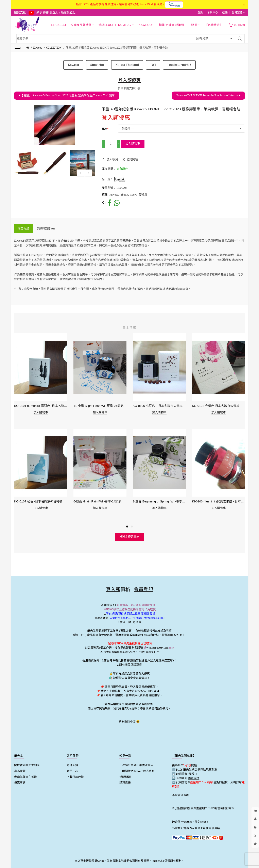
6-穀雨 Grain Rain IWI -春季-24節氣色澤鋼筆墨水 (100, 501)
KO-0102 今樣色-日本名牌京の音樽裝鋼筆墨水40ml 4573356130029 (219, 406)
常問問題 (125, 777)
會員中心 (213, 12)
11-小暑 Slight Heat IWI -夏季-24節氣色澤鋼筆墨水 (100, 406)
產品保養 (20, 771)
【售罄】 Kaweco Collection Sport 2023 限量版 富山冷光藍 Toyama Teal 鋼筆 (67, 95)
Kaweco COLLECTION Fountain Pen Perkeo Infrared (208, 95)
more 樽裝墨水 (130, 537)
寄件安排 (72, 765)
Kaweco (38, 48)
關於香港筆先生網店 (27, 765)
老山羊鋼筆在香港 (25, 777)
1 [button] (127, 527)
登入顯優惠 (129, 80)
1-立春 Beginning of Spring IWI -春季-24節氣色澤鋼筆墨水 (159, 501)
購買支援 (125, 783)
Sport (134, 195)
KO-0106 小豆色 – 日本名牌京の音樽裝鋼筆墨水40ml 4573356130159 (159, 406)
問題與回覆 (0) (46, 229)
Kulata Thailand (127, 65)
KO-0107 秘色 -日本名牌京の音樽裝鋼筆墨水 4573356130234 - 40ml (41, 501)
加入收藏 (112, 159)
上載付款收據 (75, 777)
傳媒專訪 (20, 783)
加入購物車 (133, 144)
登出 (200, 12)
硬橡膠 (143, 195)
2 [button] (132, 527)
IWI (153, 65)
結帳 (225, 12)
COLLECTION (54, 48)
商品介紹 (23, 229)
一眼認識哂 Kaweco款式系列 (137, 771)
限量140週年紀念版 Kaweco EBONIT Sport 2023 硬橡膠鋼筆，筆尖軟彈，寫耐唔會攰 (117, 48)
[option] (27, 163)
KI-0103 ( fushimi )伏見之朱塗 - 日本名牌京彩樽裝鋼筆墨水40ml (219, 501)
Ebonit (124, 195)
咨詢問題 (132, 159)
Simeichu (97, 65)
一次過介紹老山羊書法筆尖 (136, 765)
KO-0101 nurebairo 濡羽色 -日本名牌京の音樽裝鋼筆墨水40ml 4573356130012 (41, 406)
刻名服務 (90, 648)
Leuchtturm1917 (179, 65)
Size (104, 129)
